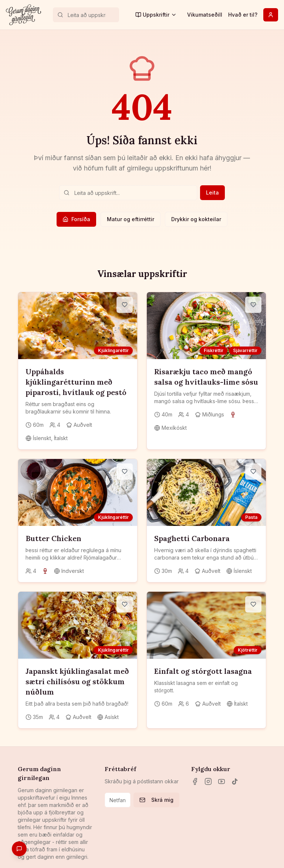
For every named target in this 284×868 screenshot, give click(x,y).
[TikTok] (235, 781)
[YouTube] (222, 781)
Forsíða (76, 219)
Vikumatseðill (205, 15)
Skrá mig (156, 800)
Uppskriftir (156, 15)
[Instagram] (208, 781)
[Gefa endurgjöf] (19, 849)
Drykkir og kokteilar (196, 219)
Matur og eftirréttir (131, 219)
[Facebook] (195, 781)
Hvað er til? (243, 15)
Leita (212, 192)
